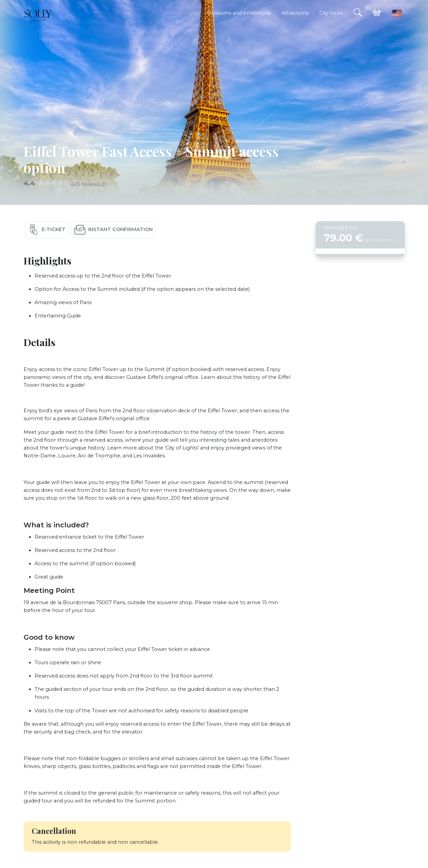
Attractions (295, 13)
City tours (331, 13)
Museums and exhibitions (239, 13)
